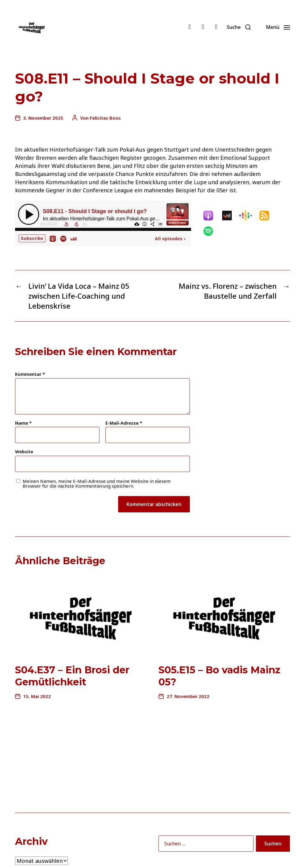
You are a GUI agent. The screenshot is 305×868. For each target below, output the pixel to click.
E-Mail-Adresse (124, 423)
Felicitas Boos (105, 118)
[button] (239, 27)
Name (23, 423)
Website (24, 451)
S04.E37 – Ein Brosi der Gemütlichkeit (72, 676)
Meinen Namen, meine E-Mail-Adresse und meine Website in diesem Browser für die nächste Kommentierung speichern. (97, 484)
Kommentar (30, 374)
